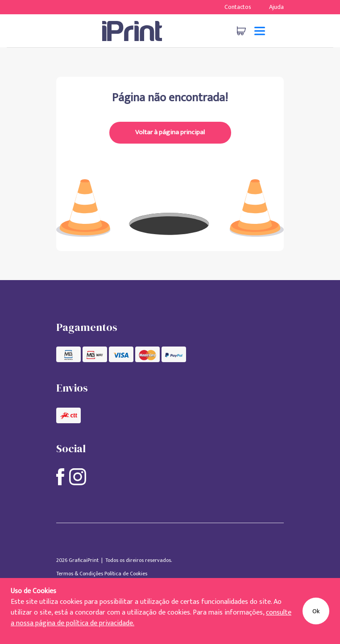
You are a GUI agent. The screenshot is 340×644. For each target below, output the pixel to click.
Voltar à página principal (170, 132)
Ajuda (276, 7)
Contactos (238, 7)
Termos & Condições (80, 574)
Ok (316, 611)
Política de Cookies (126, 574)
